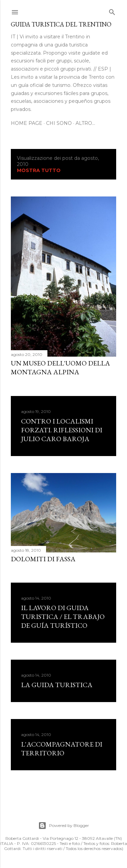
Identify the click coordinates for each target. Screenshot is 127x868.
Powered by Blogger (64, 826)
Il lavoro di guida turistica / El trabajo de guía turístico (63, 617)
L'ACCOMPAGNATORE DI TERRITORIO (62, 749)
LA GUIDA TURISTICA (57, 685)
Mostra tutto (39, 170)
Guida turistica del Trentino (61, 24)
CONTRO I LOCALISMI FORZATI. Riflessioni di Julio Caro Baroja (62, 430)
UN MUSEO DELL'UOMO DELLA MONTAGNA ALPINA (60, 367)
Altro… (85, 123)
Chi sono (59, 123)
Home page (27, 123)
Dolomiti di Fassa (43, 559)
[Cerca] (112, 11)
